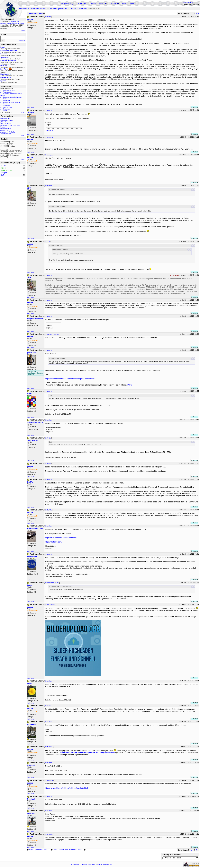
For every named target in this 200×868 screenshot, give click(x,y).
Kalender (82, 4)
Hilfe (124, 4)
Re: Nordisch (49, 780)
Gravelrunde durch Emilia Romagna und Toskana (87, 753)
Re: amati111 (49, 834)
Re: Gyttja (48, 438)
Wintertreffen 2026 (9, 90)
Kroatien (5, 104)
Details (23, 31)
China (5, 99)
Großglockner (7, 107)
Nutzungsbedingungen (105, 864)
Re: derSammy (50, 604)
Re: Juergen (49, 137)
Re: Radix (48, 17)
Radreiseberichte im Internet (12, 97)
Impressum (75, 864)
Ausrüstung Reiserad (58, 9)
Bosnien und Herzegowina (11, 102)
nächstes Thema (78, 850)
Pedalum (3, 127)
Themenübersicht (59, 850)
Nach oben (31, 108)
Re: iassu (48, 706)
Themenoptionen (36, 13)
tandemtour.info (6, 129)
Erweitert (22, 40)
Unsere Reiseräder (78, 9)
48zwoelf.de (4, 130)
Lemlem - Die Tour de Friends (10, 125)
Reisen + (49, 131)
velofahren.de (5, 118)
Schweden (6, 100)
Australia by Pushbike (8, 132)
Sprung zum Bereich (171, 854)
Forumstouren (7, 92)
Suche (114, 4)
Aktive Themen (97, 4)
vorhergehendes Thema (38, 850)
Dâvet (130, 385)
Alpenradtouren (6, 134)
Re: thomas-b (49, 747)
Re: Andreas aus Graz (52, 583)
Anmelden (188, 2)
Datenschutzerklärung (88, 864)
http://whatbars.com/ (54, 542)
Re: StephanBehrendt (52, 334)
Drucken (195, 107)
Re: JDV (47, 241)
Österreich (6, 109)
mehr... (23, 112)
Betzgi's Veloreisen (7, 120)
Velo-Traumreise (6, 124)
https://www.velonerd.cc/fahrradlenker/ (61, 538)
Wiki (132, 4)
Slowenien (6, 106)
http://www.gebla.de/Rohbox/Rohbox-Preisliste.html (66, 788)
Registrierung (67, 4)
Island (5, 111)
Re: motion (48, 110)
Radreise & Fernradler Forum (33, 9)
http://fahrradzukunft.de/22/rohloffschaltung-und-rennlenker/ (70, 379)
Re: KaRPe (48, 510)
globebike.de (5, 122)
